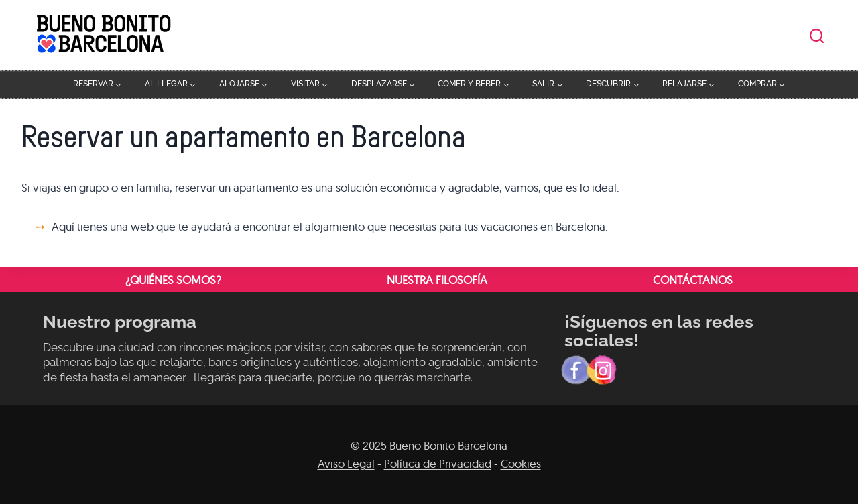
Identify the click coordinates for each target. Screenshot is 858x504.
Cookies (521, 463)
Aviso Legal (346, 463)
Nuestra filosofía (437, 280)
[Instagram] (602, 370)
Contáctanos (693, 280)
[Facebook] (576, 370)
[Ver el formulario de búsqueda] (817, 37)
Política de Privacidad (438, 463)
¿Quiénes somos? (173, 280)
